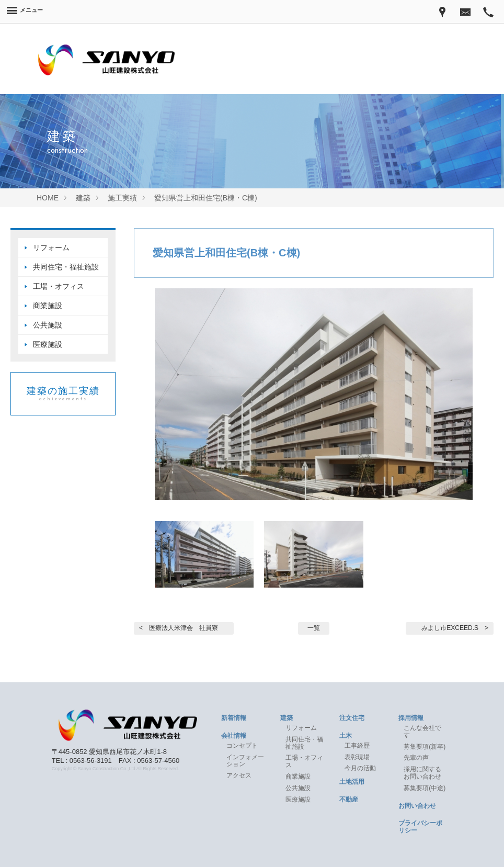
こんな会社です (422, 731)
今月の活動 (360, 768)
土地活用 (352, 782)
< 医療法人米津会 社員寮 (179, 628)
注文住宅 (352, 718)
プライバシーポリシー (420, 827)
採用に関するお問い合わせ (422, 773)
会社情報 (234, 736)
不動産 (349, 800)
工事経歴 (357, 746)
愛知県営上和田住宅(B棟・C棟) (226, 253)
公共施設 (48, 325)
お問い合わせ (417, 806)
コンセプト (242, 746)
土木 (346, 736)
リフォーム (51, 247)
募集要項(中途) (425, 788)
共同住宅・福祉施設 (66, 267)
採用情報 (411, 718)
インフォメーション (245, 761)
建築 (287, 718)
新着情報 (234, 718)
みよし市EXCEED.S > (455, 628)
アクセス (239, 775)
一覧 (314, 628)
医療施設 (48, 344)
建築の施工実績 (63, 394)
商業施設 (48, 306)
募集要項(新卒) (425, 747)
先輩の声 (416, 758)
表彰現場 (357, 757)
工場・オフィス (62, 286)
